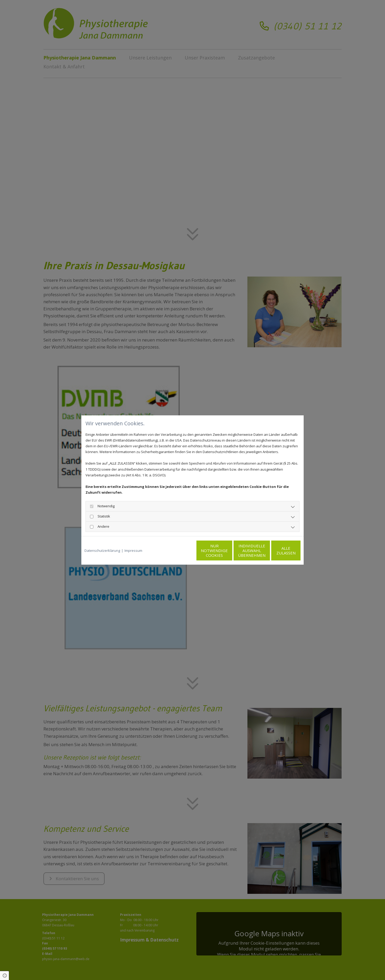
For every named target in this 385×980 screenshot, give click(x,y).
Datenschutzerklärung (102, 550)
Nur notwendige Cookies (177, 550)
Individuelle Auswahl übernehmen (227, 550)
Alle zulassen (276, 550)
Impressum (133, 550)
